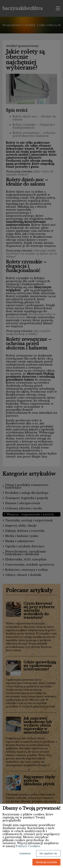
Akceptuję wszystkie (46, 862)
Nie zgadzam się (48, 853)
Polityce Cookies (28, 846)
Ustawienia (25, 853)
